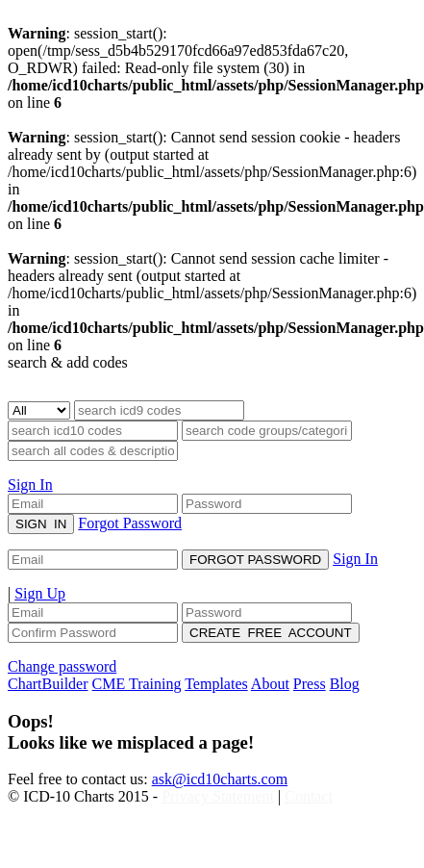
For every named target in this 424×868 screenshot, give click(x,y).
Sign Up (40, 593)
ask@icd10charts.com (220, 779)
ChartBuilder (48, 684)
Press (310, 684)
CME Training (137, 684)
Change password (62, 666)
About (270, 684)
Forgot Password (130, 523)
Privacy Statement (218, 796)
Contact (309, 796)
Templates (216, 684)
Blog (345, 684)
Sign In (30, 485)
